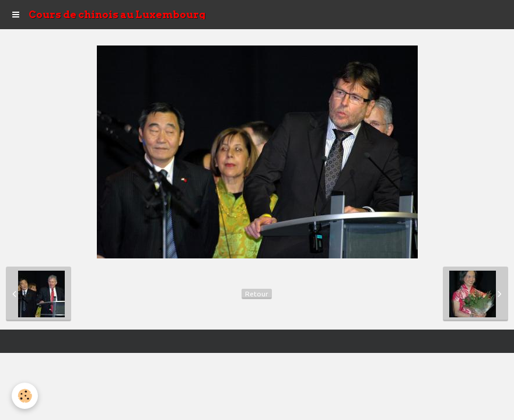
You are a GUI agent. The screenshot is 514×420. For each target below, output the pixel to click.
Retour (257, 294)
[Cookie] (25, 396)
